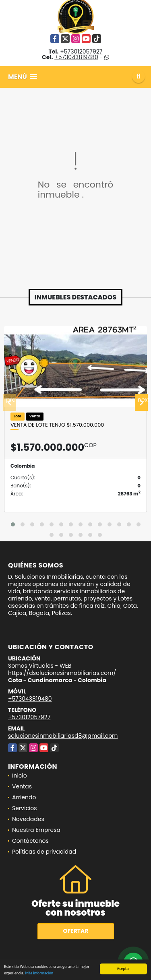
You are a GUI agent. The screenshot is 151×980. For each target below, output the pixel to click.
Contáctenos (30, 841)
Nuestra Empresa (36, 830)
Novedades (28, 819)
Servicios (25, 808)
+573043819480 (76, 57)
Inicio (20, 776)
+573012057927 (81, 52)
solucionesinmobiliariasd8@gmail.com (63, 736)
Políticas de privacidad (44, 852)
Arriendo (24, 797)
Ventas (22, 786)
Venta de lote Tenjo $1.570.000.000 (57, 425)
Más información (39, 974)
